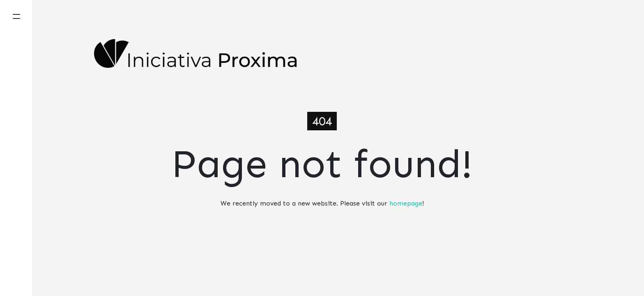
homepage (406, 203)
